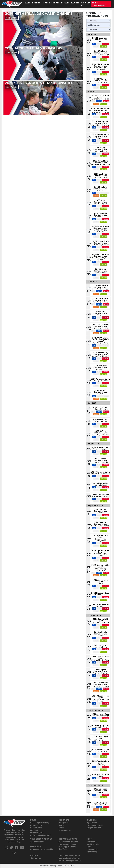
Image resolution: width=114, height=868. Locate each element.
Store (47, 3)
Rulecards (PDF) (37, 833)
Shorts (61, 828)
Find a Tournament (99, 4)
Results (65, 3)
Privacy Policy (93, 849)
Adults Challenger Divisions (70, 861)
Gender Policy (36, 825)
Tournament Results (67, 844)
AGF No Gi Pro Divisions (68, 842)
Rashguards (64, 823)
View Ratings (36, 858)
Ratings (75, 3)
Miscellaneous (65, 830)
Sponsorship (92, 852)
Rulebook (34, 830)
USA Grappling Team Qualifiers (67, 848)
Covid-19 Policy (93, 844)
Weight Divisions (94, 828)
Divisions (37, 3)
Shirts (61, 825)
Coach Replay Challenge (40, 823)
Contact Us (86, 4)
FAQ (89, 847)
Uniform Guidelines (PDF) (41, 835)
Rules (28, 3)
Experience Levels (95, 825)
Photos (55, 3)
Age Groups (92, 823)
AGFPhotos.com (37, 842)
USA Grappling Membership (42, 849)
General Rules (36, 828)
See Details (12, 18)
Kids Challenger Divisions (69, 858)
